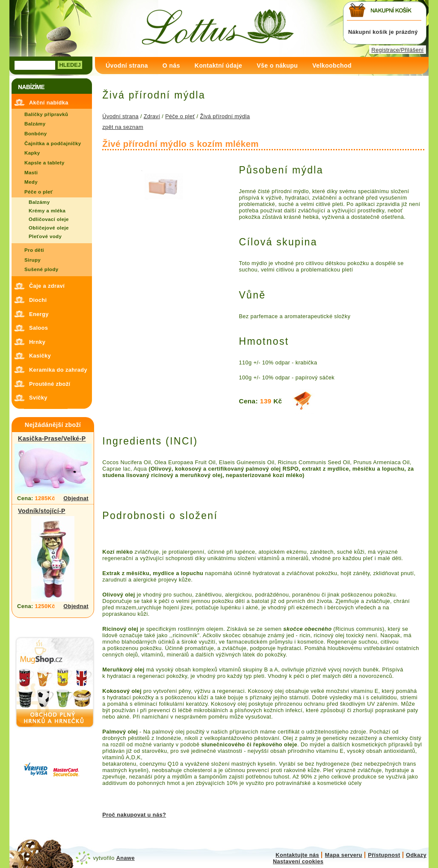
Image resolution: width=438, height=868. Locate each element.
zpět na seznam (123, 127)
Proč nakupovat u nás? (134, 815)
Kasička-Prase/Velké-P (52, 438)
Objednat (76, 498)
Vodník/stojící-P (42, 511)
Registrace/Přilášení (397, 50)
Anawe (126, 858)
